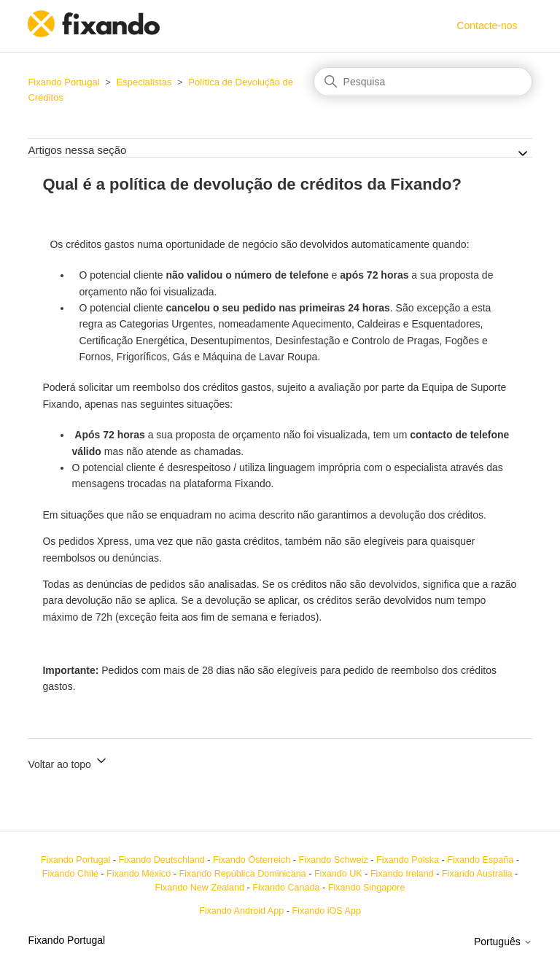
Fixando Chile (70, 874)
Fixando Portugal (63, 82)
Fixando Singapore (367, 888)
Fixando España (480, 860)
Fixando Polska (408, 860)
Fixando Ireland (402, 874)
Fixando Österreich (252, 860)
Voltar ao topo (68, 762)
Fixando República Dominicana (242, 874)
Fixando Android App (241, 911)
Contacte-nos (487, 26)
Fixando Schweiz (334, 860)
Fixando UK (338, 874)
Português (503, 942)
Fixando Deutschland (161, 860)
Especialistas (144, 82)
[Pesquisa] (423, 82)
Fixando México (139, 874)
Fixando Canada (286, 888)
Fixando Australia (477, 874)
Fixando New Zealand (199, 888)
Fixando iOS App (326, 911)
